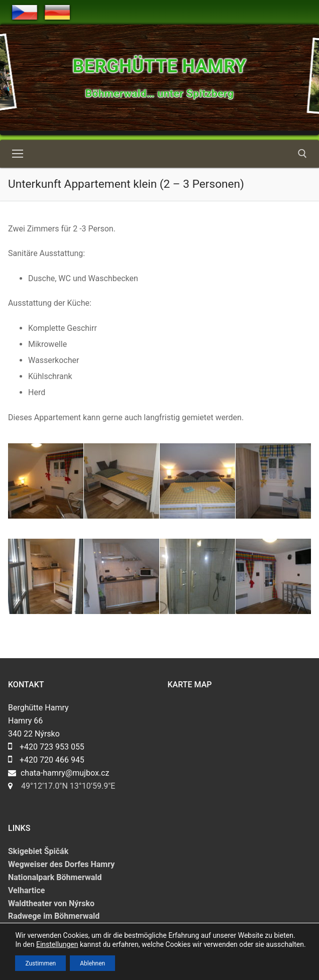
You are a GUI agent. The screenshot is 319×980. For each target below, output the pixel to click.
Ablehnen (92, 963)
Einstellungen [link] (57, 944)
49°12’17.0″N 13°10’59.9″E (68, 786)
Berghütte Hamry (159, 66)
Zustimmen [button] (40, 963)
